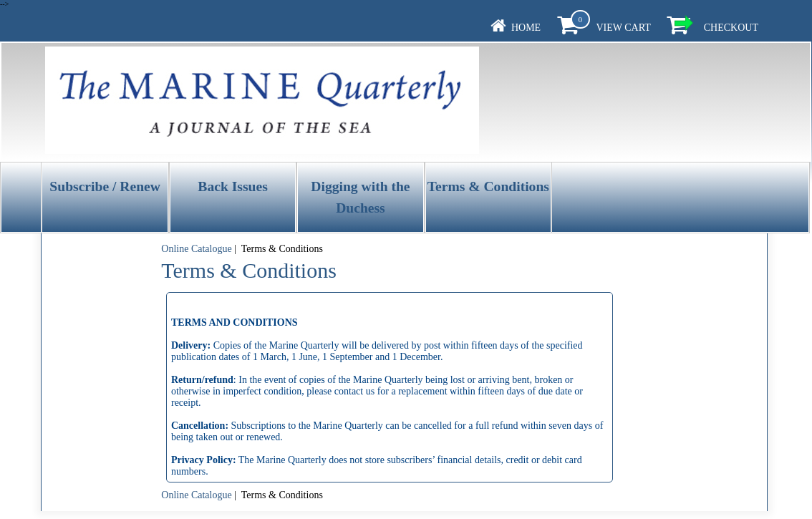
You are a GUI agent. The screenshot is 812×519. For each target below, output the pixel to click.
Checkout (731, 28)
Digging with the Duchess (360, 197)
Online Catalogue (196, 249)
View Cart (623, 28)
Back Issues (232, 186)
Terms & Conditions (488, 186)
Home (526, 28)
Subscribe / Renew (105, 186)
